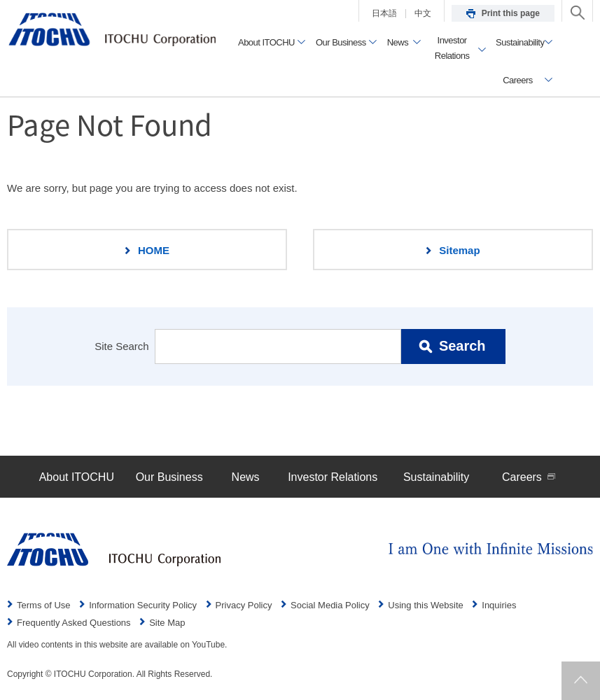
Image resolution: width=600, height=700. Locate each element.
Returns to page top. (581, 681)
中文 (423, 13)
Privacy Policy (244, 605)
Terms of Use (44, 605)
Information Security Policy (143, 605)
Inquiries (499, 605)
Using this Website (425, 605)
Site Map (167, 623)
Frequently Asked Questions (74, 623)
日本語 (384, 13)
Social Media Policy (330, 605)
